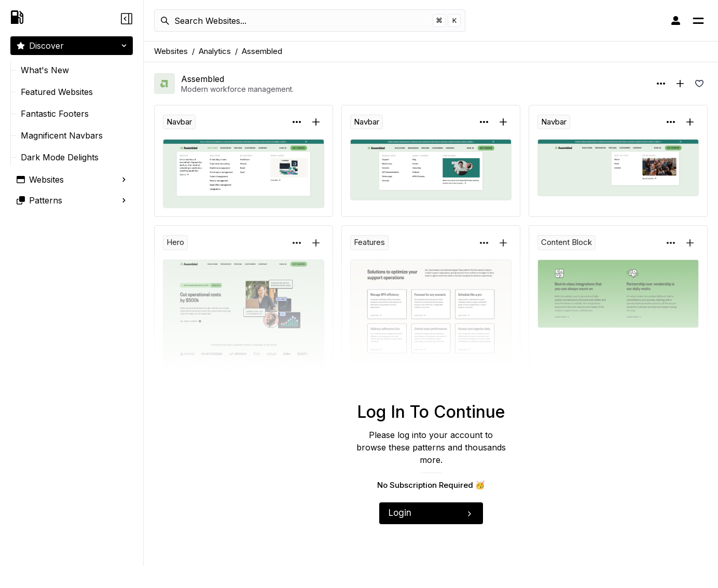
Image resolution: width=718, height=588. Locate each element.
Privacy (634, 577)
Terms (698, 577)
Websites (171, 51)
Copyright (667, 577)
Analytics (215, 51)
